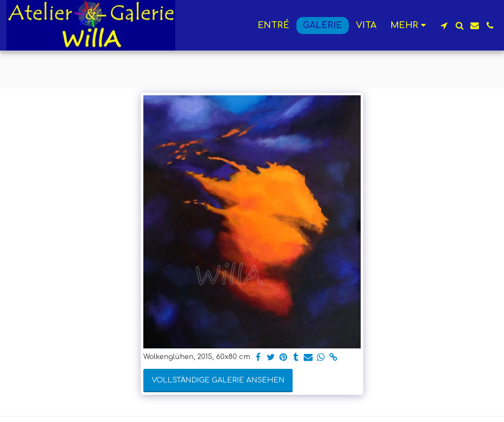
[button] (444, 26)
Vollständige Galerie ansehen (218, 380)
